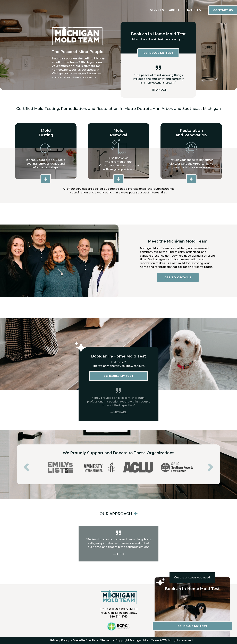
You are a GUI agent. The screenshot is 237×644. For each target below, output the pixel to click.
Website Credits (84, 640)
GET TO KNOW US (178, 277)
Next (208, 465)
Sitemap (105, 640)
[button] (175, 10)
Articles (194, 10)
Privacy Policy (60, 640)
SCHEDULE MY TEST (158, 53)
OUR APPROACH (118, 514)
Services (157, 10)
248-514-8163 (119, 617)
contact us (223, 10)
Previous (24, 465)
